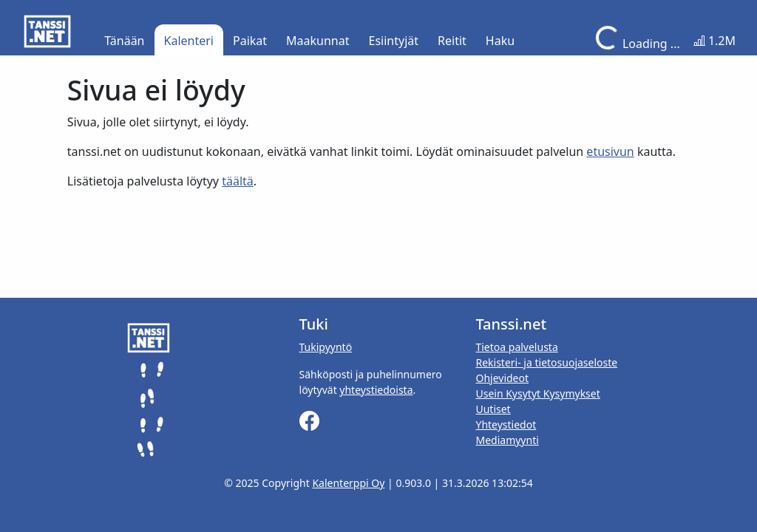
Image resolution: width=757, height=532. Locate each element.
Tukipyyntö (326, 347)
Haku (500, 41)
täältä (238, 181)
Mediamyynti (507, 440)
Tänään (124, 41)
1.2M (714, 41)
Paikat (250, 41)
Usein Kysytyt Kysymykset (537, 393)
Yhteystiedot (506, 424)
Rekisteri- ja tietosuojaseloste (546, 362)
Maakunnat (318, 41)
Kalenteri (189, 41)
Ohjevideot (502, 378)
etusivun (610, 151)
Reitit (452, 41)
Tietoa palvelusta (516, 347)
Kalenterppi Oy (348, 483)
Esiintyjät (394, 41)
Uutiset (493, 409)
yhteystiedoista (376, 390)
